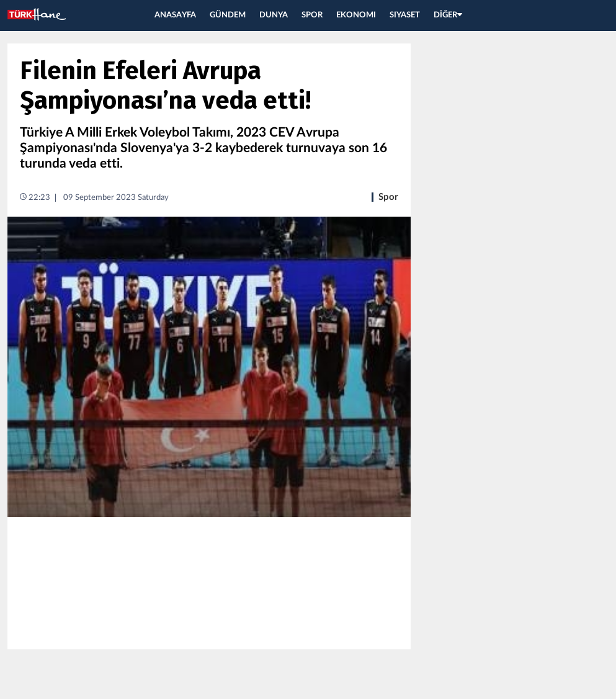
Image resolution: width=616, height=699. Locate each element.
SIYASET (405, 15)
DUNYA (274, 15)
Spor (388, 197)
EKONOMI (356, 15)
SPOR (312, 15)
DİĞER (448, 15)
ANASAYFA (175, 15)
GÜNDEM (228, 15)
